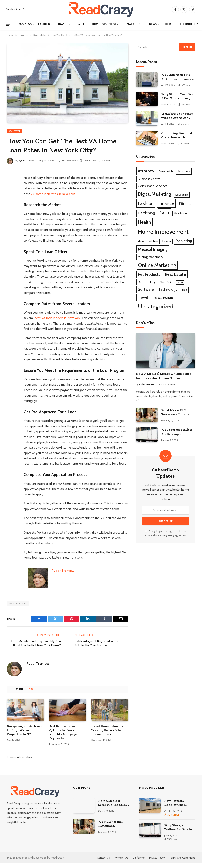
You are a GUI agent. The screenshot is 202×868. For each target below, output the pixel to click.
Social (168, 24)
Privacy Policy (167, 535)
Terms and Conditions (182, 862)
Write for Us (121, 862)
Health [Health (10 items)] (144, 222)
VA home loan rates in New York (53, 194)
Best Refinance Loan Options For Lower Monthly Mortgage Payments (63, 737)
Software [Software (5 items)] (146, 289)
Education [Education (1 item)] (182, 195)
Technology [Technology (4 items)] (168, 289)
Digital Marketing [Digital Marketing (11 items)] (154, 194)
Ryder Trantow (26, 160)
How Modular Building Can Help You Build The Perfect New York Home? (39, 645)
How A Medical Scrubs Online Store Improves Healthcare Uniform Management (164, 376)
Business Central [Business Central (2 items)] (150, 179)
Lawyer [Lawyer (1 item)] (167, 241)
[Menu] (8, 24)
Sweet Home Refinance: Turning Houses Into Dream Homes (108, 735)
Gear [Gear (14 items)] (164, 213)
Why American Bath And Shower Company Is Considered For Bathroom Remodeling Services (177, 77)
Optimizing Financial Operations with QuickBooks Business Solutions (177, 136)
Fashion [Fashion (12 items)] (146, 203)
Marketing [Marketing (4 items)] (184, 241)
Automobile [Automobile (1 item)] (166, 171)
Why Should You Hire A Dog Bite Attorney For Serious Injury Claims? (177, 96)
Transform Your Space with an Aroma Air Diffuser (177, 116)
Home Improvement (106, 24)
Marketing (135, 24)
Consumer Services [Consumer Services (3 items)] (153, 186)
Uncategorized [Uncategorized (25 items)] (156, 306)
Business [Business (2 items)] (184, 171)
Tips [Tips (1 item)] (184, 290)
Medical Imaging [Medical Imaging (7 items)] (153, 249)
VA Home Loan (18, 603)
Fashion (44, 24)
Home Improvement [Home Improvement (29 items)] (163, 232)
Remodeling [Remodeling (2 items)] (147, 282)
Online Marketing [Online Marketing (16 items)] (157, 265)
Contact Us (103, 862)
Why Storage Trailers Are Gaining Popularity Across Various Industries (177, 432)
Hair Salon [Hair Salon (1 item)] (180, 213)
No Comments (68, 160)
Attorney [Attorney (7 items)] (146, 171)
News (153, 24)
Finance (62, 24)
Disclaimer (139, 862)
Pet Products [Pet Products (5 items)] (149, 274)
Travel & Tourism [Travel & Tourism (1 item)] (162, 298)
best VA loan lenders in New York (58, 318)
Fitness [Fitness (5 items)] (185, 203)
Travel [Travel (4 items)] (143, 297)
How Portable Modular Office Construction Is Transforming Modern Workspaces (179, 807)
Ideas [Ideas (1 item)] (141, 241)
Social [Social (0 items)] (180, 282)
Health (80, 24)
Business (25, 24)
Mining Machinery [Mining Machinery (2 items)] (151, 257)
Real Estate (14, 131)
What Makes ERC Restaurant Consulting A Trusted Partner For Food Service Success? (178, 412)
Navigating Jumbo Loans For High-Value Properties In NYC (25, 735)
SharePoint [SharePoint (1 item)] (166, 282)
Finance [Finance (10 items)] (166, 203)
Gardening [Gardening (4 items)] (146, 213)
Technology (189, 24)
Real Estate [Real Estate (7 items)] (175, 274)
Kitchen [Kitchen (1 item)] (153, 241)
